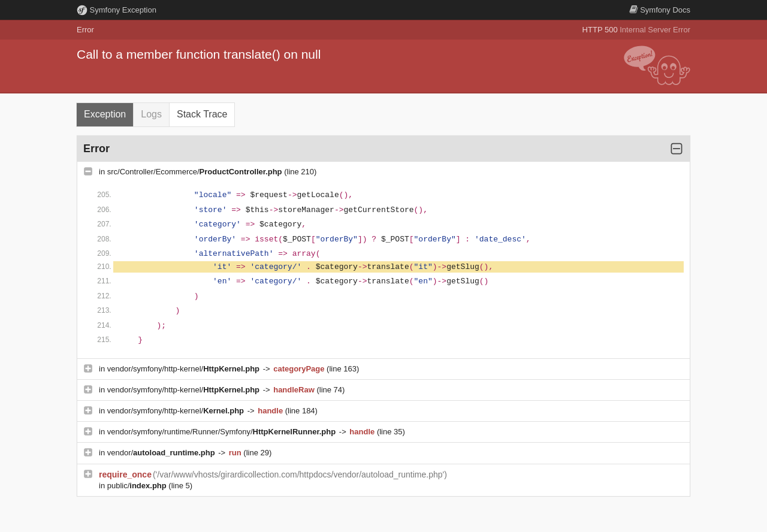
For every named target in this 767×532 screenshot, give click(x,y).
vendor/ (162, 453)
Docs (660, 10)
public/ (138, 486)
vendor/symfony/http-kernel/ (185, 369)
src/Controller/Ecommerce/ (196, 172)
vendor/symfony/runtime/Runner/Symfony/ (223, 432)
